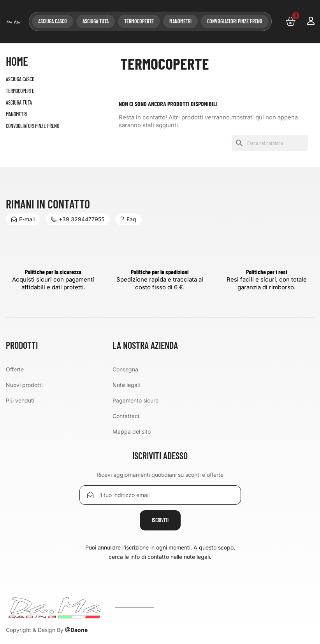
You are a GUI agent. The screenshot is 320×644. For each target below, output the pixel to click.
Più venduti (20, 400)
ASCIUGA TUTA (96, 21)
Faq (128, 219)
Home (17, 61)
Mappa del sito (132, 431)
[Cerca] (270, 143)
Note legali (126, 385)
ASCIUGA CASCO (53, 21)
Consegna (125, 369)
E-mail (23, 219)
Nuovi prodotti (24, 385)
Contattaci (126, 416)
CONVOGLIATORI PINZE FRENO (235, 21)
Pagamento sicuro (135, 400)
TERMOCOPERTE (139, 21)
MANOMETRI (180, 21)
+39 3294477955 (78, 219)
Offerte (15, 369)
